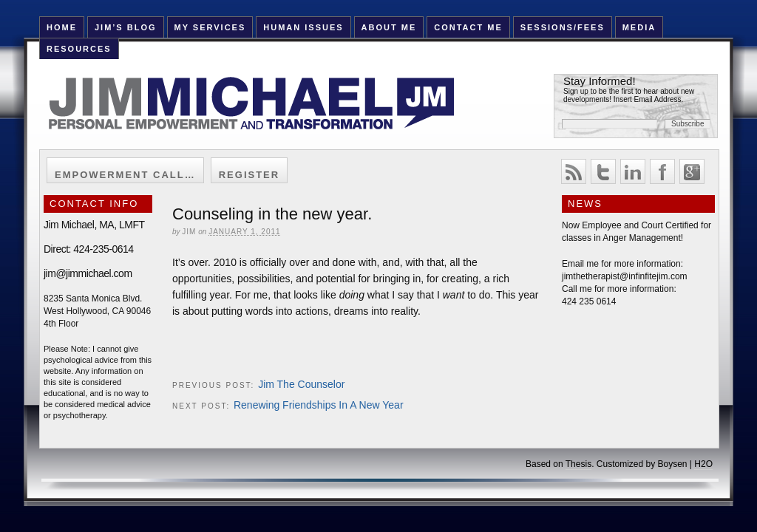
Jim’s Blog (126, 27)
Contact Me (468, 27)
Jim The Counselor (301, 384)
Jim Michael (269, 112)
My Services (210, 27)
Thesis (578, 464)
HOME (62, 27)
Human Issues (303, 27)
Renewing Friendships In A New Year (319, 405)
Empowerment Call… (125, 175)
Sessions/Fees (563, 27)
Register (249, 175)
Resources (79, 49)
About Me (389, 27)
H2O (703, 464)
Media (639, 27)
